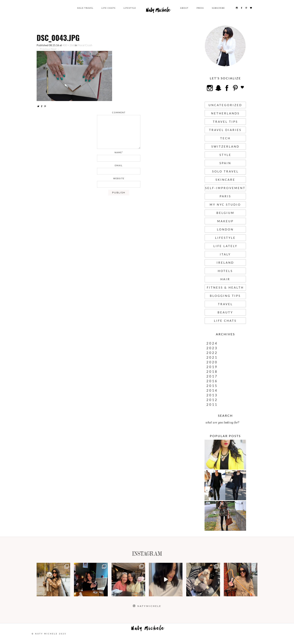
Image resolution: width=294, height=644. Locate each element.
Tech (225, 138)
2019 (212, 367)
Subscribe (218, 8)
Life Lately (225, 246)
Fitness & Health (225, 287)
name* (119, 152)
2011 (212, 405)
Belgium (225, 213)
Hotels (225, 271)
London (225, 229)
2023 (212, 348)
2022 (212, 353)
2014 (212, 390)
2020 (212, 362)
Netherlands (225, 113)
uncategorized (225, 105)
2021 (212, 357)
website (119, 178)
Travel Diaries (225, 130)
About (184, 8)
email (119, 165)
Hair (225, 279)
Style (225, 155)
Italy (225, 254)
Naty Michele (158, 11)
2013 (212, 395)
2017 (212, 376)
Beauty (225, 312)
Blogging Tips (225, 296)
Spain (225, 163)
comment (119, 112)
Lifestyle (130, 8)
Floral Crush (85, 45)
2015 (212, 386)
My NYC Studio (225, 204)
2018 (212, 372)
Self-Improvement (225, 188)
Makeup (225, 221)
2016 (212, 381)
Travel (225, 304)
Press (200, 8)
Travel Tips (225, 122)
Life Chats (109, 8)
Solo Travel (85, 8)
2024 (212, 343)
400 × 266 (68, 45)
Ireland (225, 263)
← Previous (43, 49)
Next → (55, 49)
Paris (225, 196)
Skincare (225, 180)
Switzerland (225, 146)
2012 (212, 400)
